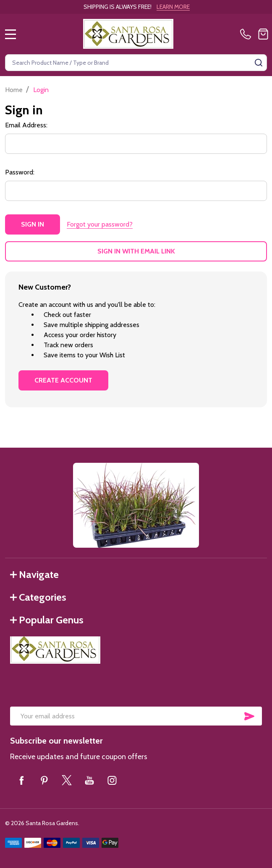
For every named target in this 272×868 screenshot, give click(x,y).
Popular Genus (47, 620)
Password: (20, 172)
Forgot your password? (100, 224)
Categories (38, 597)
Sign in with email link (136, 251)
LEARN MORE (173, 7)
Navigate (34, 574)
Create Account (63, 380)
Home (14, 90)
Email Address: (26, 125)
